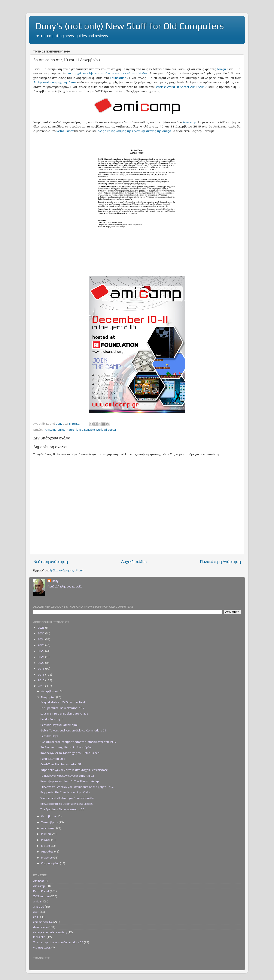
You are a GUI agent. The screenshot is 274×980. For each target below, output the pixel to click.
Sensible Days (49, 736)
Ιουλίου (46, 834)
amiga (62, 430)
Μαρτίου (47, 857)
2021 (41, 657)
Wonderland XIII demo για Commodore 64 (67, 798)
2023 (41, 645)
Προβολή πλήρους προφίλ (65, 586)
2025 (41, 633)
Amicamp (189, 122)
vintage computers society (50, 932)
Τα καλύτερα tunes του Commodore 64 (58, 942)
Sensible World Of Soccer (100, 430)
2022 (41, 651)
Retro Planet (65, 131)
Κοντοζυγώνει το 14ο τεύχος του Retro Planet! (70, 753)
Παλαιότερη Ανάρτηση (220, 561)
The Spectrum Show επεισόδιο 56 (62, 809)
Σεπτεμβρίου (50, 822)
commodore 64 (43, 922)
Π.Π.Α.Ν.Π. (40, 937)
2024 (41, 639)
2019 (41, 668)
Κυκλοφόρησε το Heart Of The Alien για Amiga (70, 781)
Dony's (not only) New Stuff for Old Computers (130, 26)
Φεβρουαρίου (51, 863)
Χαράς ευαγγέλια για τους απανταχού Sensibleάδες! (74, 770)
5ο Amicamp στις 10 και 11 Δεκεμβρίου (66, 747)
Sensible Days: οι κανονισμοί (59, 725)
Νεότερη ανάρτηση (51, 561)
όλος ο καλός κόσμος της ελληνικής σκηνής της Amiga (134, 131)
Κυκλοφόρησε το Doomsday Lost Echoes (67, 804)
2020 (41, 663)
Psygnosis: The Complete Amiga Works (65, 792)
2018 (41, 674)
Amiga (221, 69)
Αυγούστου (49, 828)
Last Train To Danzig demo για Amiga (64, 713)
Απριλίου (48, 851)
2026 (41, 628)
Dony (55, 581)
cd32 (36, 917)
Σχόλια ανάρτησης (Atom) (66, 570)
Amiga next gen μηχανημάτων (55, 82)
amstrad (39, 907)
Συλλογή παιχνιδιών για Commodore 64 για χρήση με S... (77, 787)
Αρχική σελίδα (134, 561)
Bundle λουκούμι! (51, 719)
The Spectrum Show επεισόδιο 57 (62, 708)
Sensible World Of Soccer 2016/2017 (181, 87)
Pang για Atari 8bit (53, 759)
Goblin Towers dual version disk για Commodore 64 (73, 730)
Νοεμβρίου (49, 697)
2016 (41, 686)
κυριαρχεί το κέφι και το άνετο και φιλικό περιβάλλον (108, 73)
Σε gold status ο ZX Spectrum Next (63, 702)
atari (36, 912)
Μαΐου (46, 846)
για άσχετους (42, 947)
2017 (41, 680)
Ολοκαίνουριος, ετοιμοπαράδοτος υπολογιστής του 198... (78, 742)
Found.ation (118, 78)
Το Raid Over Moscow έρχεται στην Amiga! (67, 776)
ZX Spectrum (41, 896)
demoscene (40, 927)
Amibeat (39, 881)
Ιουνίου (46, 840)
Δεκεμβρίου (49, 691)
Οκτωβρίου (49, 816)
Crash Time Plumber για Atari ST (61, 764)
